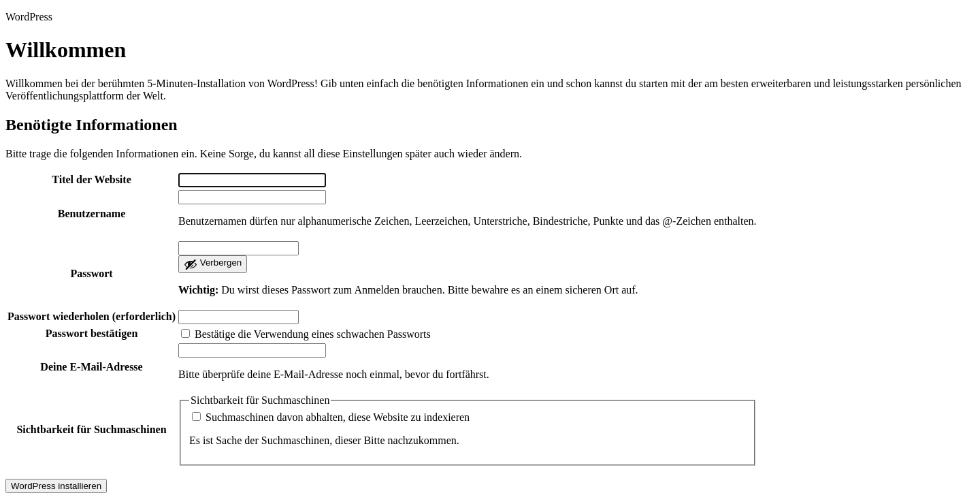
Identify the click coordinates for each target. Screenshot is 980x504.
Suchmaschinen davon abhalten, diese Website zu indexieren (331, 417)
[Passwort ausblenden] (213, 264)
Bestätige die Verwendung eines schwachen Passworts (306, 334)
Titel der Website (91, 179)
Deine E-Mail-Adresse (91, 367)
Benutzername (92, 214)
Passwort (91, 273)
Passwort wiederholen (92, 316)
